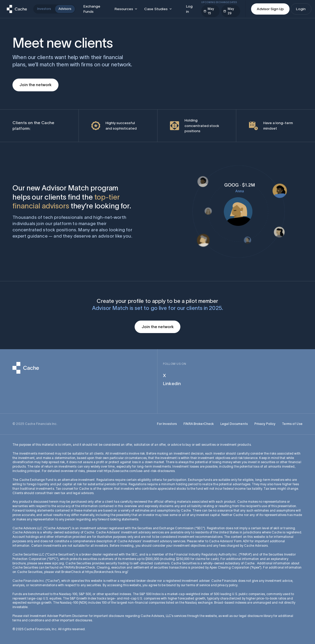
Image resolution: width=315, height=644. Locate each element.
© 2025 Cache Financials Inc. (35, 424)
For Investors (167, 424)
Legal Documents (234, 424)
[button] (126, 9)
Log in (189, 9)
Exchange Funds (92, 9)
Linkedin (172, 383)
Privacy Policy (265, 424)
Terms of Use (292, 424)
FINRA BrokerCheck (199, 424)
